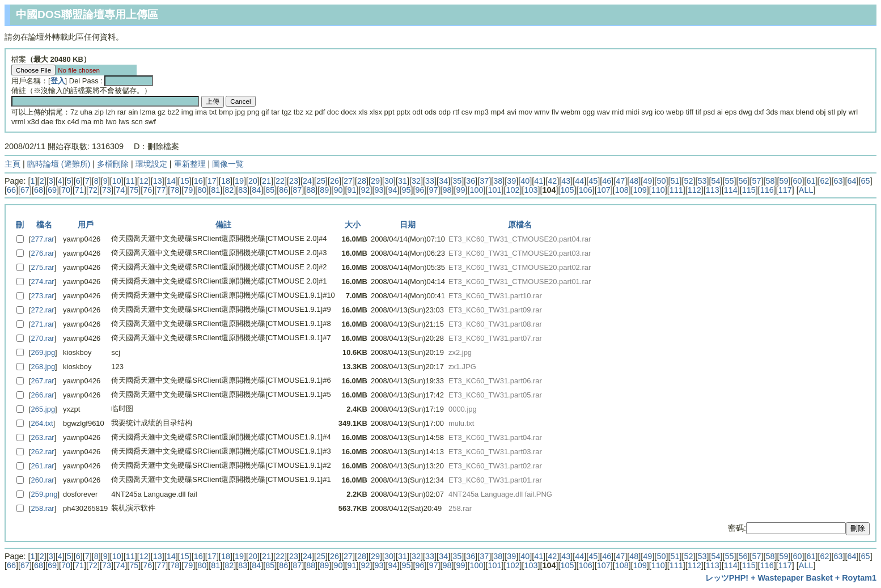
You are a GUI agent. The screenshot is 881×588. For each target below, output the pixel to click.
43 (566, 181)
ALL (806, 190)
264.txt (42, 423)
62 (825, 181)
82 (229, 190)
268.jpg (43, 367)
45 (593, 181)
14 (171, 181)
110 (658, 190)
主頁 (12, 164)
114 (731, 190)
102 (513, 190)
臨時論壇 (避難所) (59, 164)
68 (39, 190)
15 (185, 181)
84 (256, 190)
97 (433, 190)
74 (120, 190)
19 (239, 181)
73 (107, 190)
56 (743, 181)
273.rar (43, 296)
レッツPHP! (727, 578)
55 (729, 181)
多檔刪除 (113, 164)
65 (866, 181)
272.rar (43, 310)
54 (715, 181)
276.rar (43, 253)
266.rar (43, 395)
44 (579, 181)
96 (420, 190)
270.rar (43, 338)
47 (620, 181)
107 (604, 190)
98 (447, 190)
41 (539, 181)
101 (495, 190)
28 (362, 181)
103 (531, 190)
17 (212, 181)
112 (694, 190)
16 (198, 181)
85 (270, 190)
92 (365, 190)
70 (66, 190)
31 (403, 181)
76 (147, 190)
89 (324, 190)
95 (406, 190)
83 (243, 190)
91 (351, 190)
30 (389, 181)
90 (338, 190)
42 (552, 181)
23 (294, 181)
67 (25, 190)
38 (498, 181)
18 (226, 181)
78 (175, 190)
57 (756, 181)
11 (130, 181)
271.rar (43, 324)
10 (117, 181)
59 (784, 181)
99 (461, 190)
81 (215, 190)
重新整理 (190, 164)
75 (134, 190)
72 (93, 190)
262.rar (43, 452)
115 (749, 190)
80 (202, 190)
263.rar (43, 437)
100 (477, 190)
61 (811, 181)
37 (484, 181)
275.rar (43, 267)
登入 (58, 81)
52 (688, 181)
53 (702, 181)
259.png (45, 494)
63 (838, 181)
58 (770, 181)
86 (283, 190)
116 (767, 190)
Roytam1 (859, 578)
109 (640, 190)
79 (188, 190)
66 (11, 190)
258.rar (43, 508)
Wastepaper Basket (795, 578)
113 (713, 190)
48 (634, 181)
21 (266, 181)
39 (511, 181)
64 (852, 181)
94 (392, 190)
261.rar (43, 466)
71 (79, 190)
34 (443, 181)
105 (567, 190)
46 (607, 181)
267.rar (43, 381)
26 (334, 181)
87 (297, 190)
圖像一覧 (228, 164)
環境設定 (151, 164)
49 (647, 181)
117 (785, 190)
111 (676, 190)
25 (321, 181)
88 (311, 190)
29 (375, 181)
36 (471, 181)
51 (675, 181)
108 (622, 190)
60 (798, 181)
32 (416, 181)
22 (280, 181)
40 (525, 181)
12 (144, 181)
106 (586, 190)
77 (161, 190)
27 (348, 181)
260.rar (43, 480)
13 (158, 181)
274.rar (43, 282)
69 (52, 190)
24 (307, 181)
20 (253, 181)
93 (379, 190)
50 (661, 181)
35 (457, 181)
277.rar (43, 239)
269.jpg (43, 352)
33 (430, 181)
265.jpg (43, 409)
